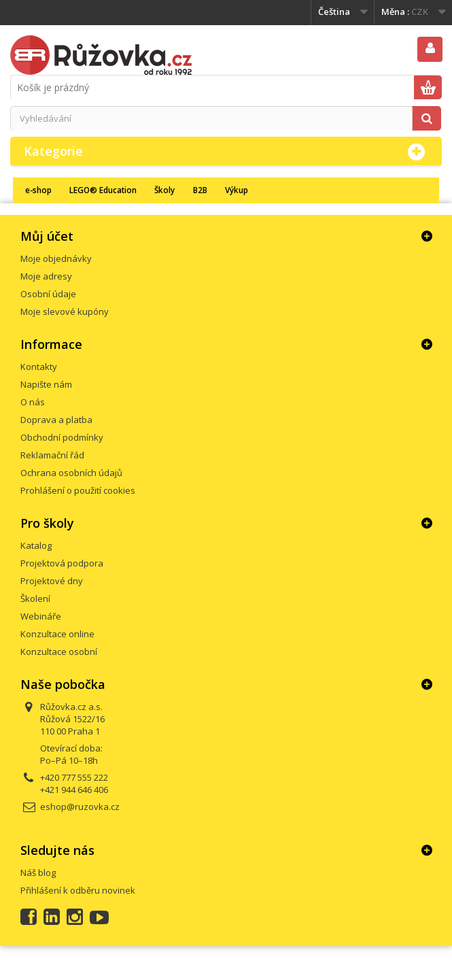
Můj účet (47, 236)
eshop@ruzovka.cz (80, 807)
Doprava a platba (56, 420)
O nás (33, 402)
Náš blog (38, 873)
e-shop (38, 190)
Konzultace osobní (59, 652)
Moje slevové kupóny (65, 311)
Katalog (36, 545)
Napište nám (46, 384)
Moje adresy (46, 276)
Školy (164, 190)
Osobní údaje (48, 294)
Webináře (41, 616)
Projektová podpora (62, 563)
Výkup (237, 190)
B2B (200, 190)
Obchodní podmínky (62, 437)
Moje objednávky (56, 258)
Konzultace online (57, 634)
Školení (35, 598)
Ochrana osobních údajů (71, 473)
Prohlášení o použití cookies (78, 490)
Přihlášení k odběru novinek (78, 890)
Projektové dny (52, 581)
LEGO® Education (103, 190)
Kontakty (39, 367)
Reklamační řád (52, 455)
